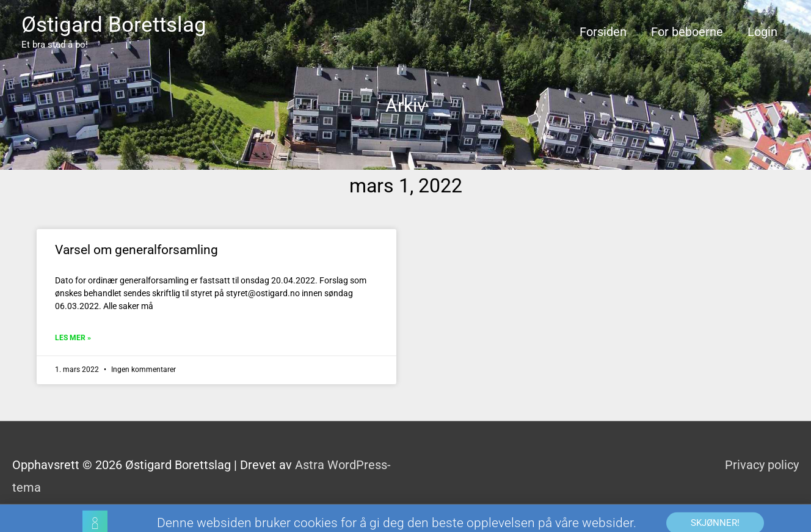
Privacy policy (762, 465)
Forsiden (603, 32)
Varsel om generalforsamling (136, 250)
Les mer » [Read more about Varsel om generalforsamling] (73, 338)
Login (762, 32)
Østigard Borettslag (114, 25)
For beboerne (687, 32)
